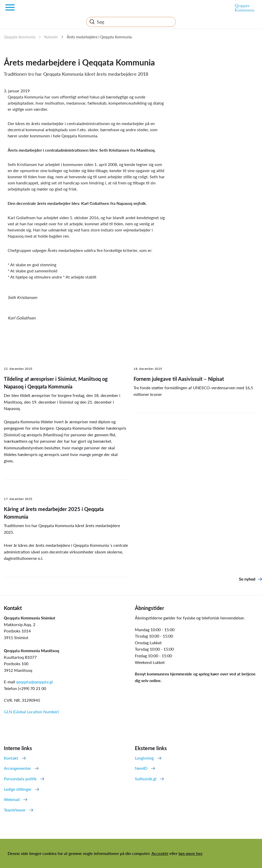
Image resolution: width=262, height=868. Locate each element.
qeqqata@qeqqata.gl (34, 682)
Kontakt (11, 758)
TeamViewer (15, 810)
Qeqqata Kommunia (20, 37)
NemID (141, 768)
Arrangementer (17, 768)
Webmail (12, 799)
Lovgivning (144, 758)
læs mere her (190, 853)
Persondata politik (20, 779)
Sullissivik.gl (146, 779)
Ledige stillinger (18, 789)
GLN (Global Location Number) (31, 712)
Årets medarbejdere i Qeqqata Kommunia (99, 37)
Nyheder (51, 37)
